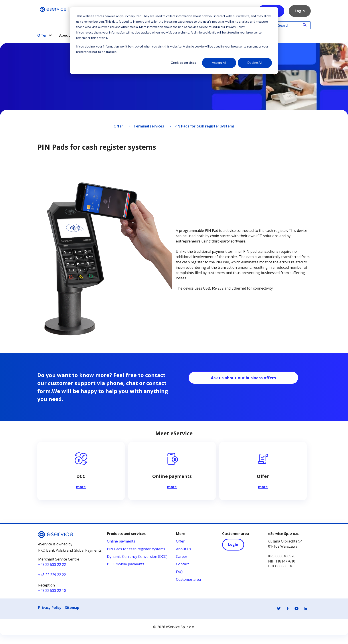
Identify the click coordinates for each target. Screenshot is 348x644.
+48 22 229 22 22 (52, 575)
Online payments (121, 541)
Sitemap (72, 608)
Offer (45, 35)
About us (184, 549)
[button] (50, 36)
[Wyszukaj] (305, 25)
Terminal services (149, 126)
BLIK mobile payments (126, 564)
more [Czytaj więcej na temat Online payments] (172, 487)
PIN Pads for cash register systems (205, 126)
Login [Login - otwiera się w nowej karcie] (233, 545)
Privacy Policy (50, 608)
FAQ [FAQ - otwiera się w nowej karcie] (179, 572)
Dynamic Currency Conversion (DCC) (137, 557)
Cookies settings (183, 63)
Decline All (255, 63)
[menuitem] (45, 34)
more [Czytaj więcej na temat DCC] (81, 487)
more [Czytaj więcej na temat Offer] (263, 487)
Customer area (188, 580)
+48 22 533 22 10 (52, 591)
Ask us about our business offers (243, 378)
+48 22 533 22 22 (52, 565)
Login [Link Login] (300, 11)
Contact (182, 564)
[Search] (290, 25)
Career (182, 557)
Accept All (219, 63)
